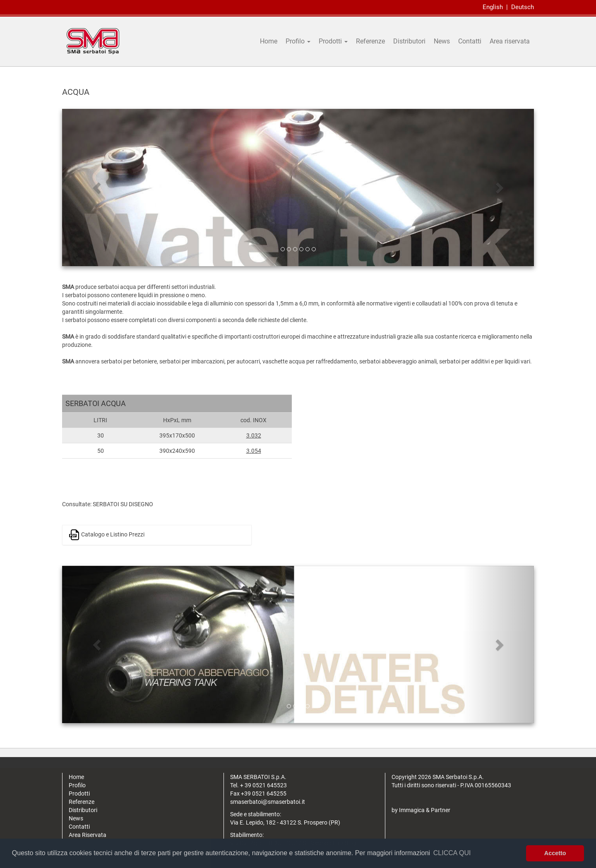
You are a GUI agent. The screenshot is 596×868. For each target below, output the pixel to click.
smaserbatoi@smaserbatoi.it (268, 802)
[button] (97, 188)
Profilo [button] (298, 41)
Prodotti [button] (333, 41)
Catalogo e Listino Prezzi (107, 535)
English (493, 7)
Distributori (409, 41)
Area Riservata (88, 835)
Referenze (370, 41)
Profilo (77, 785)
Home (269, 41)
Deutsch (523, 7)
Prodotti (79, 793)
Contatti (470, 41)
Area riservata (510, 41)
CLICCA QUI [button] (452, 853)
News (442, 41)
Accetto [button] (555, 853)
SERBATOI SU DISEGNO (123, 504)
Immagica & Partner (425, 810)
